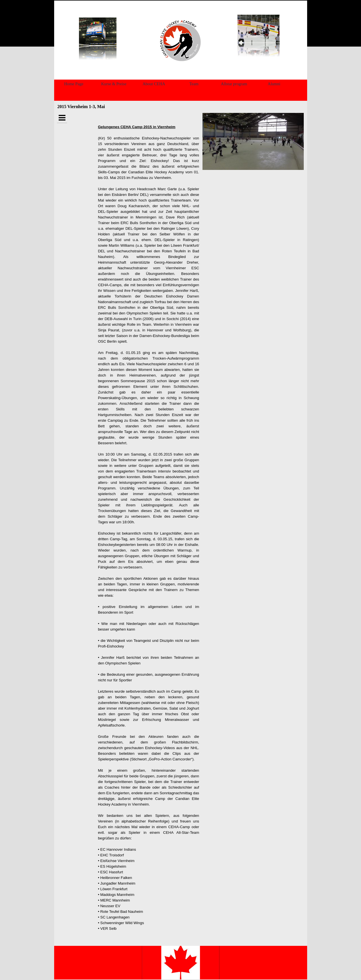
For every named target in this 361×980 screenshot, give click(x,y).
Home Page (74, 84)
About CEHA (154, 84)
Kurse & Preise (114, 84)
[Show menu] (62, 118)
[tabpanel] (180, 41)
